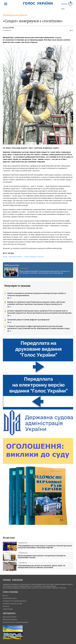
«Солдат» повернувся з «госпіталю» (33, 21)
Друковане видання (10, 617)
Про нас (5, 595)
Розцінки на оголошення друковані (15, 601)
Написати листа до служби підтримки (16, 622)
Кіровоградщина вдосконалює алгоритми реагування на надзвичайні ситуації (42, 557)
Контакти (6, 606)
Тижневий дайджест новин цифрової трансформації (28, 320)
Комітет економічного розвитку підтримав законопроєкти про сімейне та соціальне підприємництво (37, 294)
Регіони (5, 257)
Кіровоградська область (15, 15)
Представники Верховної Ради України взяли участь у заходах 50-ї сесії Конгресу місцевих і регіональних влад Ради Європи (45, 272)
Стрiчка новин (8, 609)
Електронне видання (10, 619)
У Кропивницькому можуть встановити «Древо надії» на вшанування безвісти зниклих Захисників (41, 567)
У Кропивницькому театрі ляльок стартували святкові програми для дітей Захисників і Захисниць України (45, 547)
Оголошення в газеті (10, 598)
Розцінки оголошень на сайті (12, 604)
